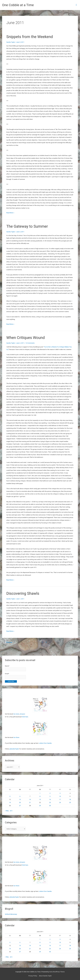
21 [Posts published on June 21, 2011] (30, 802)
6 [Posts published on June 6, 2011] (20, 796)
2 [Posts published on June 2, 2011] (50, 793)
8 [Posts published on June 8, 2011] (40, 796)
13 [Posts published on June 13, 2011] (20, 799)
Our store (16, 714)
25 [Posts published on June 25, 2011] (70, 802)
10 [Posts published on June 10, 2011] (60, 796)
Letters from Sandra (45, 743)
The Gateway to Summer (27, 226)
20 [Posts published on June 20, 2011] (20, 802)
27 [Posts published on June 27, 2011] (20, 806)
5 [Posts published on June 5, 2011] (10, 796)
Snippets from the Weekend (30, 37)
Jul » (11, 811)
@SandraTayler (14, 749)
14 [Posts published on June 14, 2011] (30, 799)
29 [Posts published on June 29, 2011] (40, 806)
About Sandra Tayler (45, 976)
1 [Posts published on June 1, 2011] (40, 793)
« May (7, 811)
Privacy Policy (33, 976)
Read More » (10, 213)
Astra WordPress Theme (57, 972)
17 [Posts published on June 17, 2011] (60, 799)
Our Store (16, 737)
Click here (25, 717)
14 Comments (30, 343)
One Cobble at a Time (18, 5)
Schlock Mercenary (11, 914)
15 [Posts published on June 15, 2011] (40, 799)
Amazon (22, 714)
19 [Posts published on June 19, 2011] (10, 802)
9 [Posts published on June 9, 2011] (50, 796)
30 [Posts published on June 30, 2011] (50, 806)
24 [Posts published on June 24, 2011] (60, 802)
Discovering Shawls (23, 593)
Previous (8, 642)
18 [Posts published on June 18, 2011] (70, 799)
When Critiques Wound (26, 338)
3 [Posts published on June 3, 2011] (60, 793)
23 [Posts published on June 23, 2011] (50, 802)
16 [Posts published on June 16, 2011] (50, 799)
